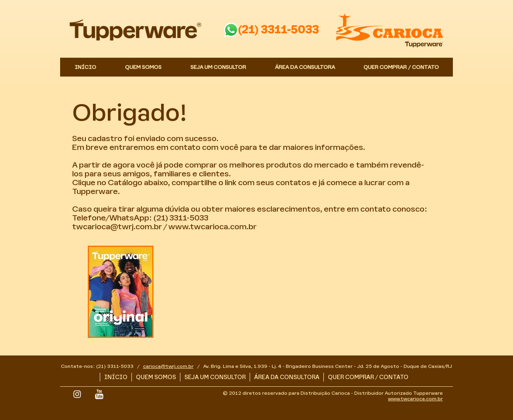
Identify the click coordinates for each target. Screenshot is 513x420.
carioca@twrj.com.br (168, 366)
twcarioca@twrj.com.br (117, 226)
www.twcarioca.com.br (212, 226)
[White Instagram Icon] (77, 394)
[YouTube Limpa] (99, 394)
